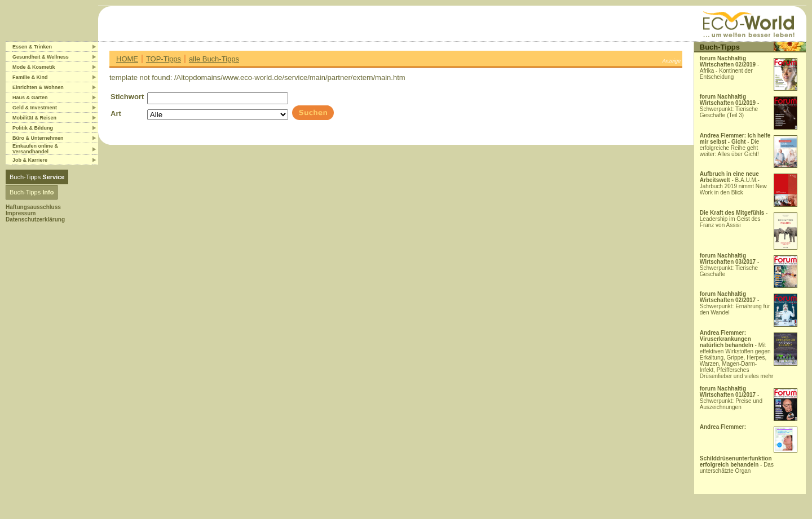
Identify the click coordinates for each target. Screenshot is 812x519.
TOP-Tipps (164, 59)
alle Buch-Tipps (214, 59)
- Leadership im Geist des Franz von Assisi (734, 219)
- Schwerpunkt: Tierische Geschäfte (730, 265)
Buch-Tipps (37, 177)
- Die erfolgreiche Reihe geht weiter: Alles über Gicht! (735, 145)
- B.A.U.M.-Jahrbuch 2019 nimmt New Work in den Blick (733, 183)
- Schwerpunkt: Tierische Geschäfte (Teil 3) (730, 106)
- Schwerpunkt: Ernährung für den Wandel (735, 303)
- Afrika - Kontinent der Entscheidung (730, 68)
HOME (127, 59)
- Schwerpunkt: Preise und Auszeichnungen (731, 398)
